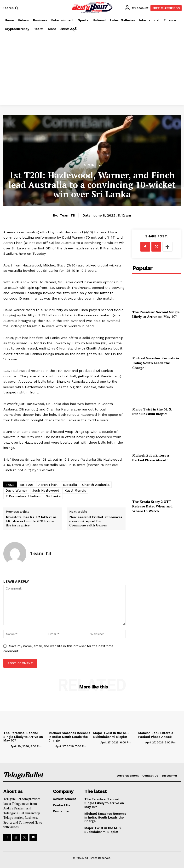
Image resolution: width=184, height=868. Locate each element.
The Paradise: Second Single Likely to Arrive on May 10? (156, 314)
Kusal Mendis (75, 491)
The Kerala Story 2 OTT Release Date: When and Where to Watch (152, 506)
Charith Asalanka (96, 485)
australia (70, 485)
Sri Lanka (53, 496)
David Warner (16, 491)
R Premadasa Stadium (23, 496)
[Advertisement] (92, 69)
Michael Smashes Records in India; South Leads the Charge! (156, 363)
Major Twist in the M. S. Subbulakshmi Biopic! (152, 412)
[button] (11, 8)
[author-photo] (6, 746)
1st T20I (26, 485)
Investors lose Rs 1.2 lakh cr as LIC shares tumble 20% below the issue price (31, 521)
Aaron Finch (48, 485)
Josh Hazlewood (46, 491)
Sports (92, 165)
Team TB (67, 215)
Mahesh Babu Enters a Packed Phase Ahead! (151, 458)
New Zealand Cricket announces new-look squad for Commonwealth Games (96, 521)
